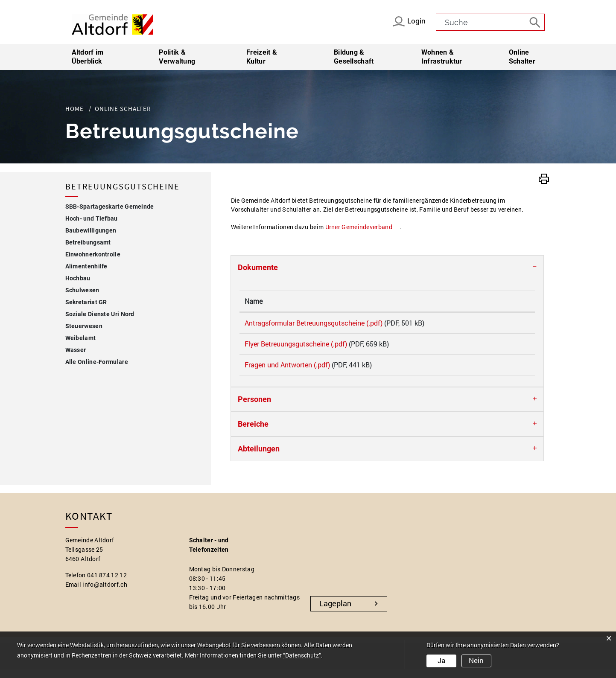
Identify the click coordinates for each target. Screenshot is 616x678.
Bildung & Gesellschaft (354, 57)
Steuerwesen (84, 326)
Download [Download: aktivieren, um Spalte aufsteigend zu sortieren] (495, 301)
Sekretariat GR (86, 302)
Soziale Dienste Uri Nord (100, 314)
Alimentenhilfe (86, 266)
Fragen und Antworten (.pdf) (287, 371)
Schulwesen (82, 290)
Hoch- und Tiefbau (92, 218)
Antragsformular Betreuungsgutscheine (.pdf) (314, 323)
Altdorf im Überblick (88, 57)
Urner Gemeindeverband (363, 227)
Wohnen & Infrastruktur (442, 57)
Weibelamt (81, 338)
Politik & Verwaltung (177, 57)
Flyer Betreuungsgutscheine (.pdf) (296, 347)
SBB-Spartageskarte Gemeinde (110, 207)
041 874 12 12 (107, 584)
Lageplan (335, 612)
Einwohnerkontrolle (93, 254)
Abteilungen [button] (259, 458)
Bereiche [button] (253, 433)
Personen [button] (254, 408)
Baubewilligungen (91, 230)
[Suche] (536, 22)
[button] (544, 178)
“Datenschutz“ (302, 656)
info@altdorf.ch (105, 593)
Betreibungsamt (88, 242)
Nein (476, 661)
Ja (441, 661)
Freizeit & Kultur (262, 57)
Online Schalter (530, 57)
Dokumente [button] (258, 267)
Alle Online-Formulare (97, 362)
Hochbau (78, 278)
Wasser (76, 350)
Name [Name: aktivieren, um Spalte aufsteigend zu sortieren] (254, 301)
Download (505, 324)
